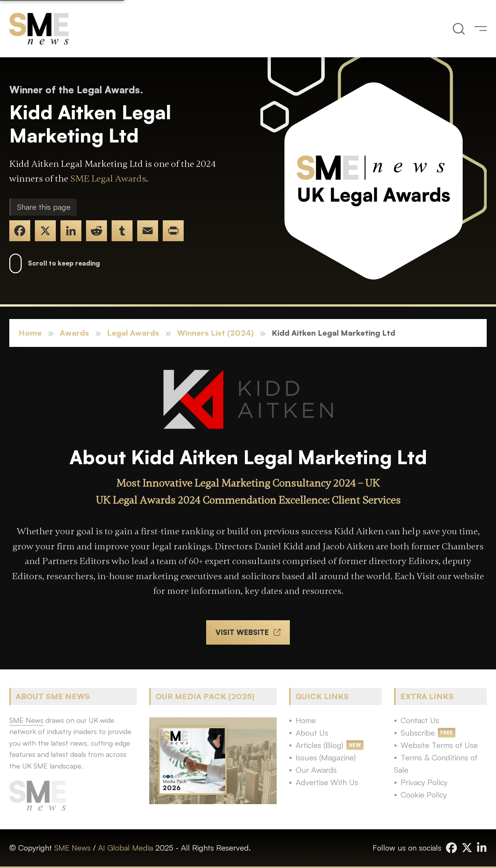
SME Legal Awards (108, 179)
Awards (74, 333)
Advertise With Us (327, 782)
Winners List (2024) (215, 333)
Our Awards (316, 770)
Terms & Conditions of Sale (436, 764)
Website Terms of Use (439, 745)
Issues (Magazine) (326, 757)
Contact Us (420, 720)
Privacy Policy (424, 782)
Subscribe (418, 733)
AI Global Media (126, 848)
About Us (312, 733)
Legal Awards (133, 333)
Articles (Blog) (319, 745)
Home (30, 333)
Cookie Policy (424, 795)
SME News (72, 848)
